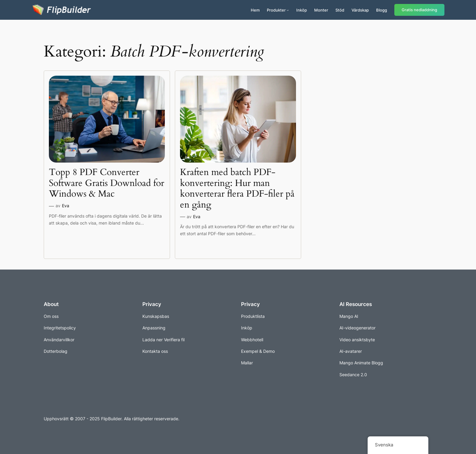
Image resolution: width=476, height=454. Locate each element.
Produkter (276, 10)
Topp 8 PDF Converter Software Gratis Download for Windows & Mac (107, 183)
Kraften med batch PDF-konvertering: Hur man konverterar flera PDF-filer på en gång (237, 189)
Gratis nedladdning (419, 10)
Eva (66, 206)
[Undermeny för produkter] (288, 10)
